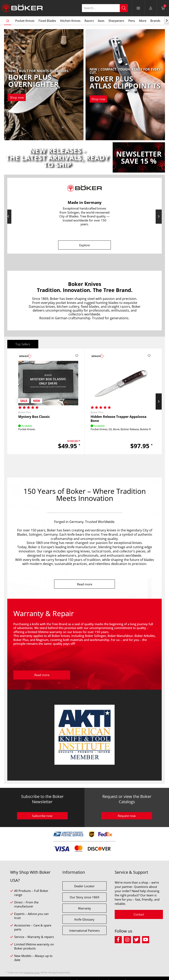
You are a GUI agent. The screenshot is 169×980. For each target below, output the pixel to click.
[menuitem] (138, 8)
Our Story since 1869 (84, 897)
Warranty (84, 908)
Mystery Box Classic (34, 417)
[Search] (124, 8)
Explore (84, 245)
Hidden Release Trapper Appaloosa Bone (119, 419)
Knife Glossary (84, 919)
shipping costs (32, 972)
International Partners (84, 930)
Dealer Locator (84, 886)
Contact (139, 914)
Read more (85, 584)
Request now (127, 816)
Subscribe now (42, 816)
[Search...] (105, 8)
